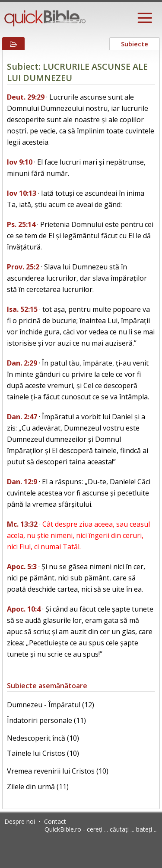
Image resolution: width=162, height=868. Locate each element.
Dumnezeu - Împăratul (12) (51, 705)
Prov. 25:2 (23, 267)
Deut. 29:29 (26, 97)
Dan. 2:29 (22, 363)
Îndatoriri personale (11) (46, 720)
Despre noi (20, 821)
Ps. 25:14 (21, 224)
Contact (55, 821)
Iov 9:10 (20, 162)
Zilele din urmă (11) (38, 787)
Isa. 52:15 (22, 309)
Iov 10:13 (22, 193)
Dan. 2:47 (22, 417)
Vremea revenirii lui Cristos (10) (58, 771)
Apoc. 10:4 (24, 609)
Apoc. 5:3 (22, 567)
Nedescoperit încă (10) (43, 738)
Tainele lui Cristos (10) (43, 753)
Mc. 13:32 (22, 524)
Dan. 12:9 (22, 482)
